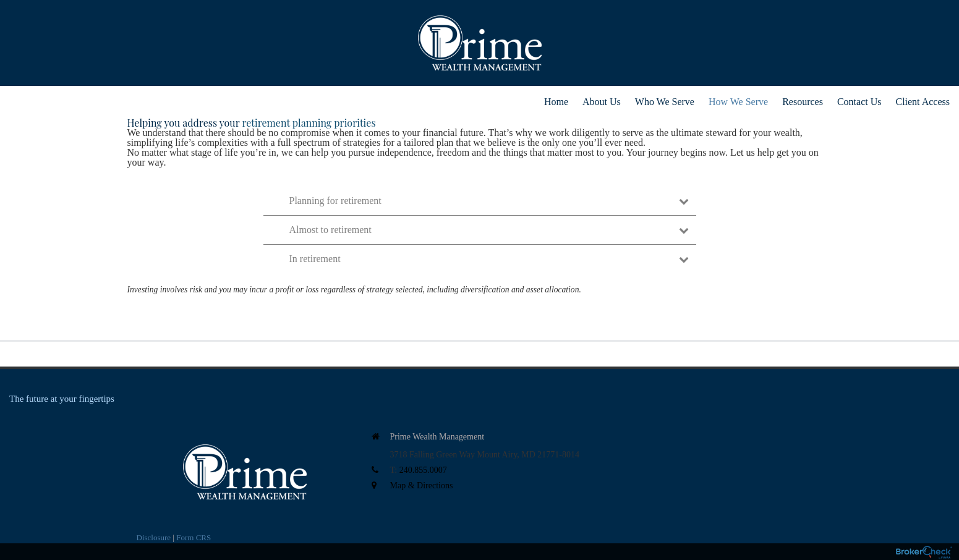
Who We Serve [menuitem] (665, 102)
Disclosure (154, 537)
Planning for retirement (489, 201)
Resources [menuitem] (803, 102)
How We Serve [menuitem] (738, 102)
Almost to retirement (489, 230)
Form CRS (194, 537)
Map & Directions (422, 486)
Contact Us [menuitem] (859, 102)
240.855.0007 (423, 470)
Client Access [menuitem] (923, 102)
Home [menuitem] (556, 102)
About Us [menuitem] (602, 102)
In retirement (489, 259)
